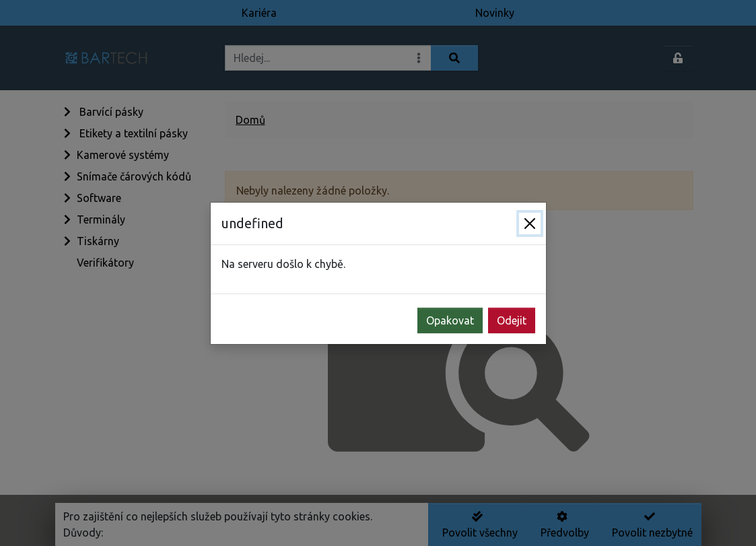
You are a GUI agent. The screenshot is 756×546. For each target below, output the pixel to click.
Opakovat (450, 320)
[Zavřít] (530, 224)
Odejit (512, 320)
